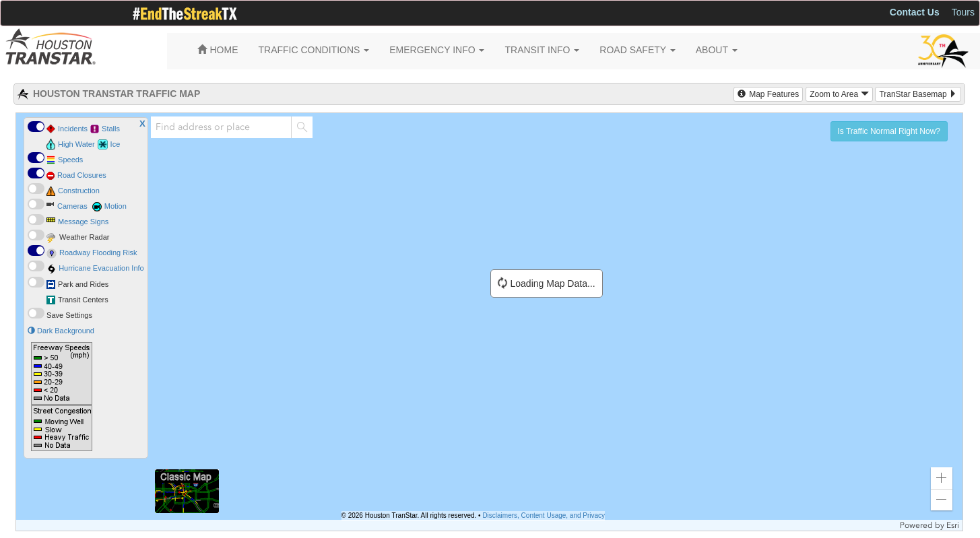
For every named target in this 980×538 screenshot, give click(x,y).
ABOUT (717, 50)
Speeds (70, 160)
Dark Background (61, 331)
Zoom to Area (839, 94)
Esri (953, 525)
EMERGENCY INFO (437, 50)
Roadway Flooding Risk (98, 253)
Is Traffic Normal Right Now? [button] (889, 131)
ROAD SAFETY (637, 50)
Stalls (111, 129)
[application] (489, 322)
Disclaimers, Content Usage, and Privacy (544, 515)
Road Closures (82, 175)
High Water (76, 144)
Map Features (768, 94)
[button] (942, 478)
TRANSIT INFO (542, 50)
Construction (79, 191)
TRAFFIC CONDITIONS (314, 50)
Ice (116, 144)
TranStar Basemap (918, 94)
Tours (963, 12)
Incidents (73, 129)
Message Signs (83, 222)
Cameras (72, 206)
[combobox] (221, 127)
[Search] (302, 127)
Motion (116, 206)
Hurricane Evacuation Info (101, 268)
